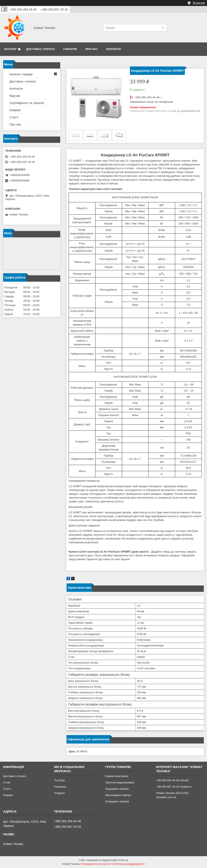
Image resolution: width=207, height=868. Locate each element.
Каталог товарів (21, 74)
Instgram (59, 793)
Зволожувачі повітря (118, 795)
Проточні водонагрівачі (120, 782)
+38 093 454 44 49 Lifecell (172, 780)
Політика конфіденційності (129, 864)
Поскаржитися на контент (96, 864)
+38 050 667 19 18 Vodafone (174, 787)
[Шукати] (163, 28)
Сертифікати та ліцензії (27, 103)
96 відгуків (199, 3)
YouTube (59, 780)
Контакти (113, 49)
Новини (15, 110)
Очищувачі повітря (117, 801)
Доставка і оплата (41, 49)
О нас (7, 782)
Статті (14, 117)
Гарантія (70, 49)
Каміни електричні (117, 776)
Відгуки (15, 96)
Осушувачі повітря (117, 789)
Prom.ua (123, 860)
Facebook (60, 787)
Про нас (91, 49)
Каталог (11, 49)
